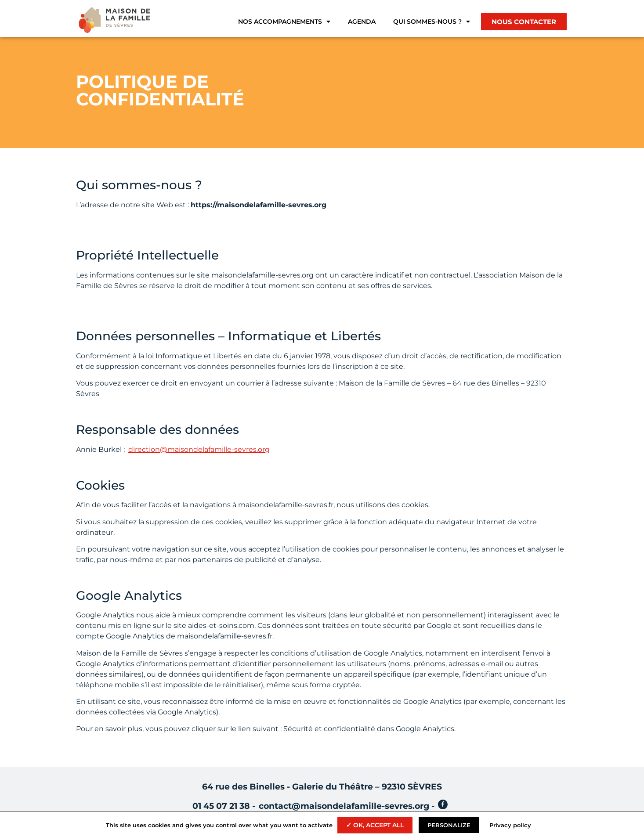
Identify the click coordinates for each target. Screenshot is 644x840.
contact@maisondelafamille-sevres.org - (347, 806)
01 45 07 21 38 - (224, 806)
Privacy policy (510, 825)
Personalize (449, 825)
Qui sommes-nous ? (432, 22)
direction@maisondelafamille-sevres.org (199, 449)
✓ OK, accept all (375, 825)
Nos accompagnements (284, 22)
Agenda (362, 22)
